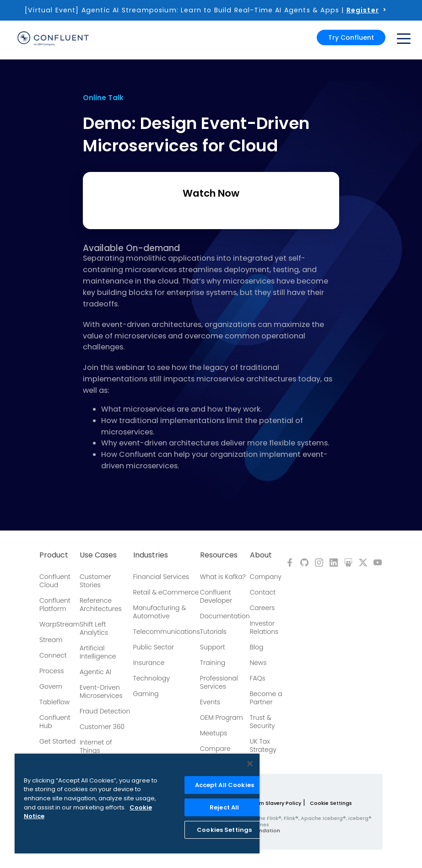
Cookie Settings (331, 803)
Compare (215, 749)
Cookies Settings (224, 830)
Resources (219, 555)
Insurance (149, 663)
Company (266, 577)
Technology (152, 678)
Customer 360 (102, 727)
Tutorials (213, 632)
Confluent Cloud (55, 581)
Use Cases (98, 555)
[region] (137, 804)
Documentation (225, 616)
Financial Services (161, 577)
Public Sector (154, 647)
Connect (53, 655)
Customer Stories (95, 581)
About (261, 555)
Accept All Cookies (225, 785)
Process (52, 671)
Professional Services (219, 682)
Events (210, 702)
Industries (151, 555)
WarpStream (60, 624)
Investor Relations (264, 627)
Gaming (146, 694)
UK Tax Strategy (263, 745)
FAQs (258, 678)
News (258, 663)
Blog (257, 647)
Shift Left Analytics (94, 628)
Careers (262, 608)
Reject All (224, 807)
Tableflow (54, 702)
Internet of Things (96, 746)
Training (213, 663)
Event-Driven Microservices (101, 691)
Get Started (57, 741)
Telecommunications (167, 632)
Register (363, 10)
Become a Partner (266, 698)
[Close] (250, 764)
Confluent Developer (216, 596)
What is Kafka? (223, 577)
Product (54, 555)
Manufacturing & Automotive (160, 612)
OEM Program (222, 718)
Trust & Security (262, 722)
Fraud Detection (105, 711)
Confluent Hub (55, 722)
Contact (263, 592)
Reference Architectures (101, 605)
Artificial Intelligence (98, 652)
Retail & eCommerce (166, 592)
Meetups (214, 733)
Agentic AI (95, 672)
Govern (51, 686)
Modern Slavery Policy (273, 803)
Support (213, 647)
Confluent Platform (55, 605)
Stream (51, 640)
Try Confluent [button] (351, 38)
